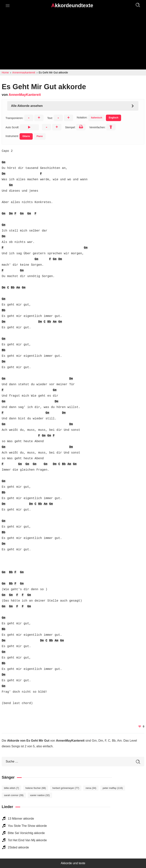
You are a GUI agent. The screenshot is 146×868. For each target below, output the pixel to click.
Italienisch (97, 118)
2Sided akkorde (18, 847)
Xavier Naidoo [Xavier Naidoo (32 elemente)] (40, 795)
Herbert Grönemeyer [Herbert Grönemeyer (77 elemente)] (66, 788)
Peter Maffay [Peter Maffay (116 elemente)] (113, 788)
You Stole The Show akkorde (27, 826)
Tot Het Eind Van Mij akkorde (27, 840)
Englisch (113, 118)
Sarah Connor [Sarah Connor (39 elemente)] (14, 795)
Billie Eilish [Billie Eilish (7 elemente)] (12, 788)
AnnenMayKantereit (25, 95)
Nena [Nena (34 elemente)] (91, 788)
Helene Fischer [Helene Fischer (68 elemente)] (36, 788)
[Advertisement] (73, 41)
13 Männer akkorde (21, 819)
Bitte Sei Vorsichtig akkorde (26, 833)
